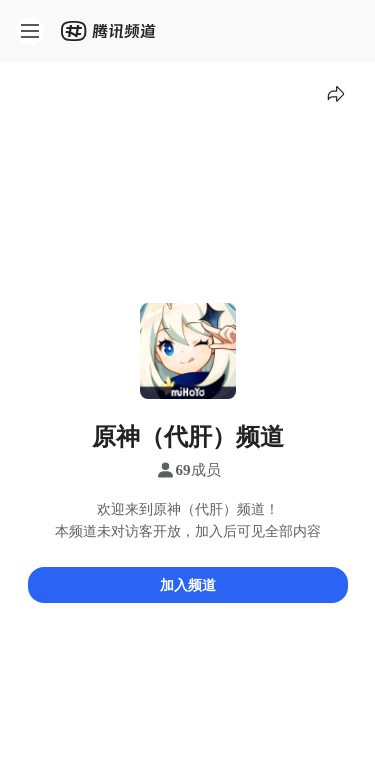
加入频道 (188, 584)
